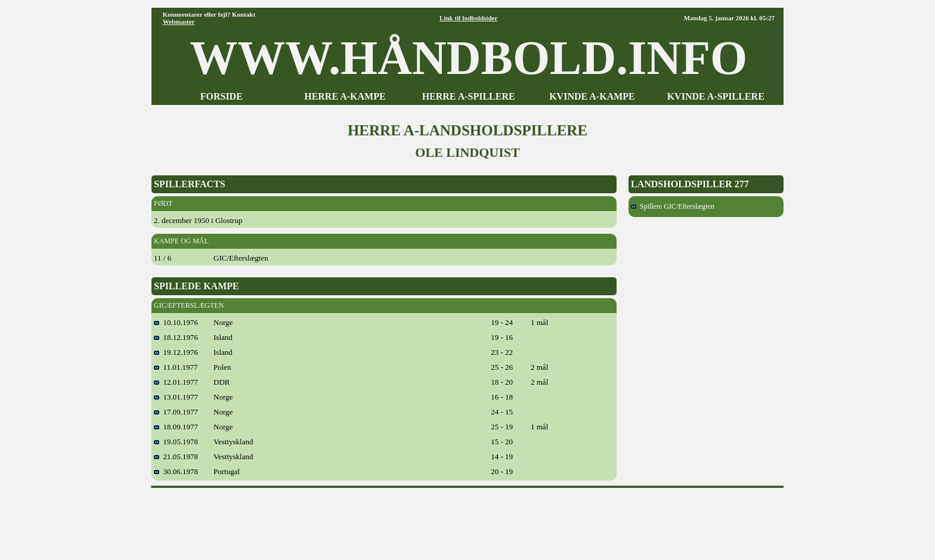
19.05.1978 (176, 442)
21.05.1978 (176, 457)
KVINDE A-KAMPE (592, 96)
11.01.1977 (176, 367)
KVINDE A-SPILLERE (716, 96)
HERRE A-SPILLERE (469, 96)
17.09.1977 (176, 412)
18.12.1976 (176, 337)
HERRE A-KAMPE (345, 96)
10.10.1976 (176, 322)
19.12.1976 (176, 352)
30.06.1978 (176, 471)
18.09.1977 (176, 427)
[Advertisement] (467, 520)
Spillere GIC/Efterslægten (673, 206)
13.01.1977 (176, 397)
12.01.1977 (176, 382)
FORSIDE (222, 96)
